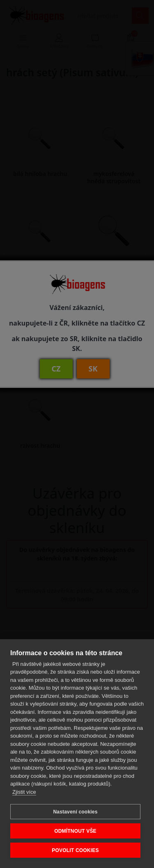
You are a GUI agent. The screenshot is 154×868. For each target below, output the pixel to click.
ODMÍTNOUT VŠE (75, 831)
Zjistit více (24, 792)
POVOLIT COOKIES (75, 850)
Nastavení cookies (75, 812)
